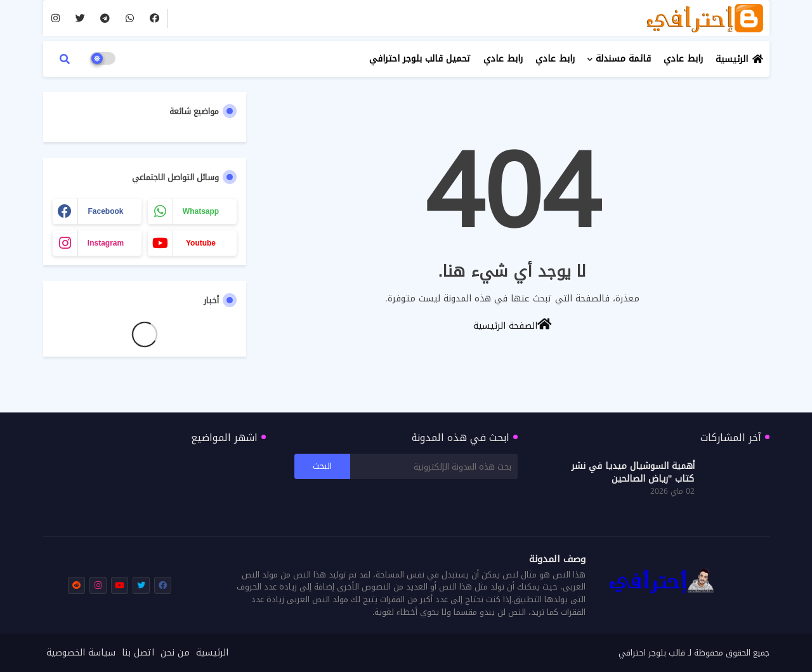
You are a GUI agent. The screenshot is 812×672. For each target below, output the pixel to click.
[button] (65, 59)
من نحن (175, 653)
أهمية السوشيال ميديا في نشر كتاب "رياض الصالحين (633, 473)
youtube (201, 243)
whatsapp (201, 211)
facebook (105, 211)
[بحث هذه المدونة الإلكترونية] (434, 466)
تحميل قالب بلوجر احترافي (420, 59)
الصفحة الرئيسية (513, 325)
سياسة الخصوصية (81, 653)
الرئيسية (732, 59)
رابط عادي (683, 59)
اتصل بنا (138, 653)
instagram (106, 243)
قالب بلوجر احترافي (652, 653)
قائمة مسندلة (623, 59)
